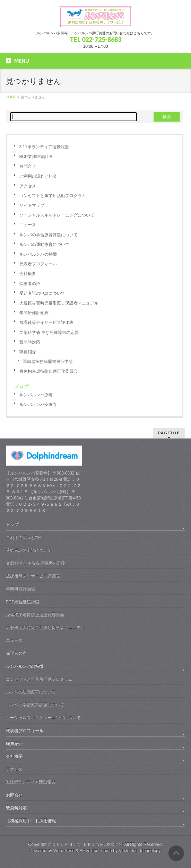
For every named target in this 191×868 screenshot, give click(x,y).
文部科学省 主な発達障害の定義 (49, 333)
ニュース (28, 225)
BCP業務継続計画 (36, 157)
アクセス (28, 186)
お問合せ (28, 166)
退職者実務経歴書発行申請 (48, 362)
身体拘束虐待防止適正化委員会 (49, 371)
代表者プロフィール (38, 264)
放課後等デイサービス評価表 (46, 322)
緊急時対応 (30, 342)
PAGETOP (169, 433)
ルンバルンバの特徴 (38, 254)
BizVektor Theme (96, 851)
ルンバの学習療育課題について (49, 235)
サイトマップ (32, 205)
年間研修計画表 (34, 313)
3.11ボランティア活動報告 (44, 147)
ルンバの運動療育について (44, 245)
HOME (11, 97)
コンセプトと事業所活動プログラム (53, 196)
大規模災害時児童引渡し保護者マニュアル (59, 303)
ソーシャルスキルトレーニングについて (57, 215)
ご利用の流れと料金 (38, 176)
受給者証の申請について (42, 293)
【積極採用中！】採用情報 (31, 821)
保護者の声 (30, 284)
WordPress (64, 851)
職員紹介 (28, 352)
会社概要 (28, 274)
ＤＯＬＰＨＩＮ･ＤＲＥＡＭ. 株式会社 (88, 844)
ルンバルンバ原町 (36, 395)
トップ (12, 524)
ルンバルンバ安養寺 (38, 405)
